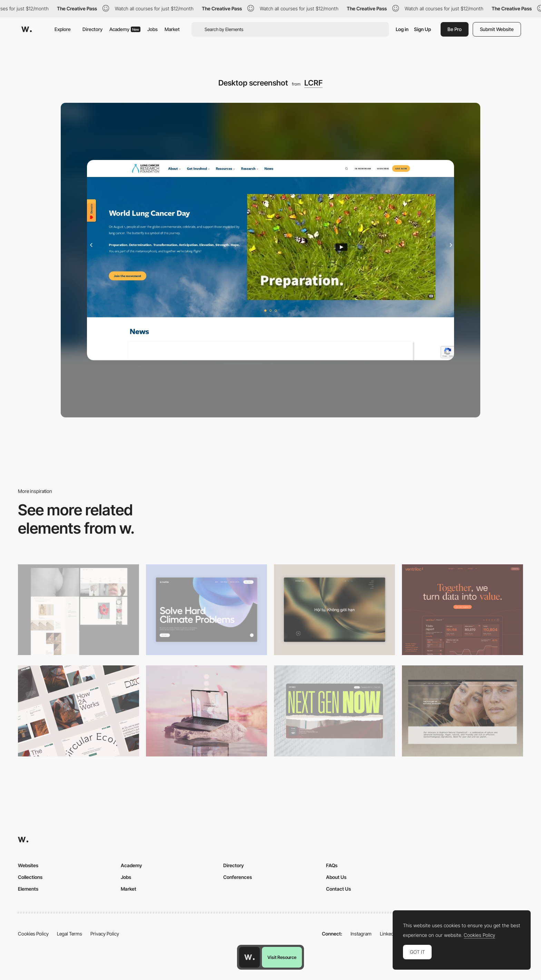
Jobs (153, 29)
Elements (28, 889)
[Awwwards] (27, 29)
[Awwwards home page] (249, 957)
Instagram (361, 934)
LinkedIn (389, 934)
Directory (92, 29)
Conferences (238, 877)
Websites (28, 865)
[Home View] (335, 610)
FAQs (332, 865)
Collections (30, 877)
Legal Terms (70, 934)
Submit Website (497, 29)
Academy (125, 29)
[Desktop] (463, 610)
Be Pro (455, 29)
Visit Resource (282, 957)
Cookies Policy (33, 934)
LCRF (313, 83)
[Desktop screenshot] (78, 610)
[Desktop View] (206, 610)
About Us (336, 877)
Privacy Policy (105, 934)
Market (172, 29)
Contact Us (338, 889)
